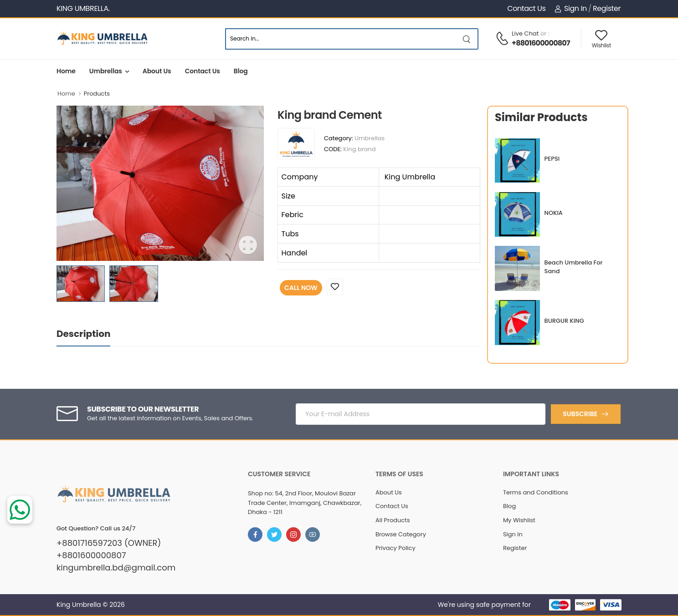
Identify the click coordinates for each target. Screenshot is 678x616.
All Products (393, 520)
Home (66, 71)
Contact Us (526, 8)
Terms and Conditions (536, 492)
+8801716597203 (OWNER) (109, 543)
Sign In (570, 8)
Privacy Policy (395, 548)
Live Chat (525, 33)
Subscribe (580, 414)
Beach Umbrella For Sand (574, 267)
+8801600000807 (541, 43)
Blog (241, 71)
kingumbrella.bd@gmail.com (116, 568)
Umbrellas (106, 71)
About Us (157, 71)
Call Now (301, 288)
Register (607, 8)
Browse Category (401, 534)
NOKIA (554, 213)
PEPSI (552, 159)
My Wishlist (519, 520)
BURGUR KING (564, 321)
